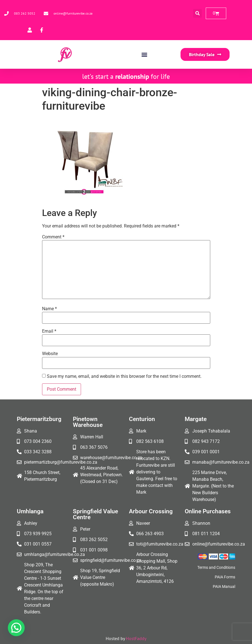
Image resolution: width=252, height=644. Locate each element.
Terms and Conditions (216, 567)
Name (49, 309)
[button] (197, 13)
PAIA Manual (224, 586)
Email (49, 331)
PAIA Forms (225, 577)
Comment (53, 237)
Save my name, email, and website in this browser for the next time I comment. (124, 376)
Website (50, 354)
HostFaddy (136, 638)
